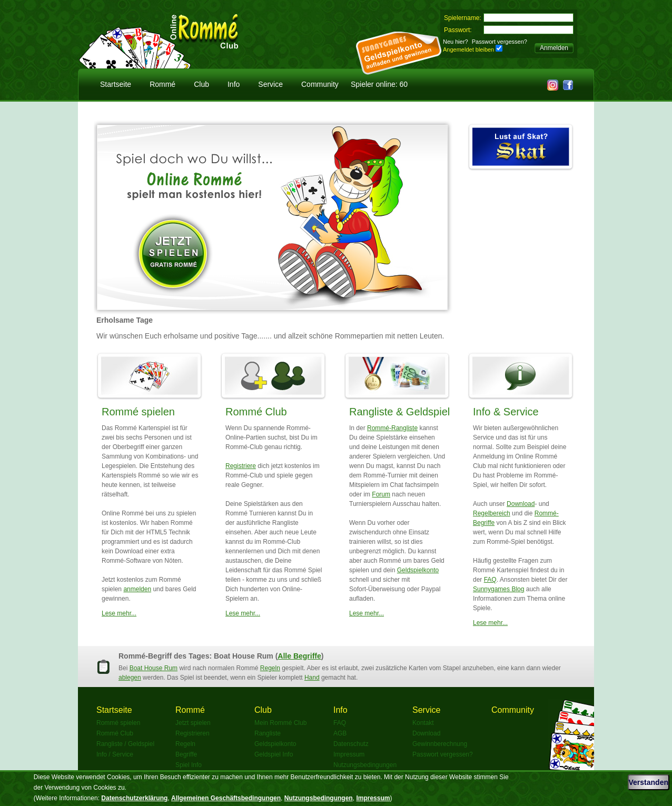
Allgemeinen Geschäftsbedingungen (226, 798)
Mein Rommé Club (280, 723)
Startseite (116, 84)
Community (320, 84)
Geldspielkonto (418, 570)
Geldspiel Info (274, 754)
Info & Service (506, 412)
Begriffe (186, 754)
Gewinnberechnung (440, 744)
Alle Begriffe (299, 656)
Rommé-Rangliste (392, 428)
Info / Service (115, 754)
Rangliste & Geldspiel (399, 412)
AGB (340, 733)
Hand (312, 678)
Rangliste (268, 733)
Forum (381, 494)
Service (270, 84)
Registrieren (192, 733)
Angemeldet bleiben (468, 49)
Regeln (270, 668)
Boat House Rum (154, 668)
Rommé (162, 84)
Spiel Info (189, 765)
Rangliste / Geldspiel (125, 744)
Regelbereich (492, 513)
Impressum (349, 754)
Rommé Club (256, 412)
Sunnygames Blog (498, 589)
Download (521, 504)
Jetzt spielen (193, 723)
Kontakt (423, 723)
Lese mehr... (119, 613)
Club (201, 84)
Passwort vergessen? (500, 42)
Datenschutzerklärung (134, 798)
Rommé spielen (138, 412)
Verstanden (649, 782)
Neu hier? (456, 42)
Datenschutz (351, 744)
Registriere (241, 466)
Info (234, 84)
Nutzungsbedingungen (365, 765)
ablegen (130, 678)
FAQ (490, 580)
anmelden (137, 589)
